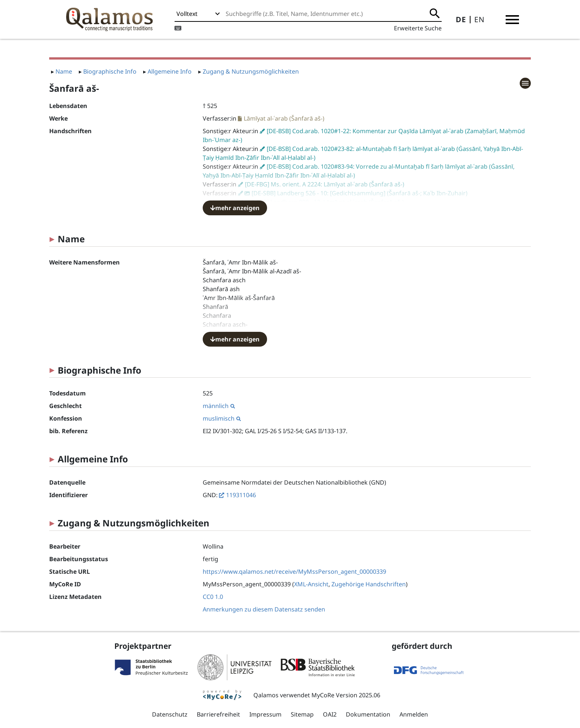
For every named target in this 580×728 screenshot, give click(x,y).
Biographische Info (110, 71)
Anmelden (414, 714)
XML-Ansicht (311, 584)
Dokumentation (368, 714)
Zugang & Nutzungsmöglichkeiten (251, 71)
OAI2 (330, 714)
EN (479, 19)
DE (461, 19)
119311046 (241, 495)
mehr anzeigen (235, 208)
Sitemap (302, 714)
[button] (512, 20)
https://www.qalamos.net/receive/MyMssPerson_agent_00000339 (294, 572)
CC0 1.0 (213, 597)
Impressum (265, 714)
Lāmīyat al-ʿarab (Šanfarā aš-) (284, 118)
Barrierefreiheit (218, 714)
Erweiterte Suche (418, 28)
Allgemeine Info (170, 71)
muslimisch (222, 418)
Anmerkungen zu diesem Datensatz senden (264, 609)
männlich (219, 406)
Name (64, 71)
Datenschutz (170, 714)
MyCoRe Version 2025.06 (346, 695)
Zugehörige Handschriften (369, 584)
